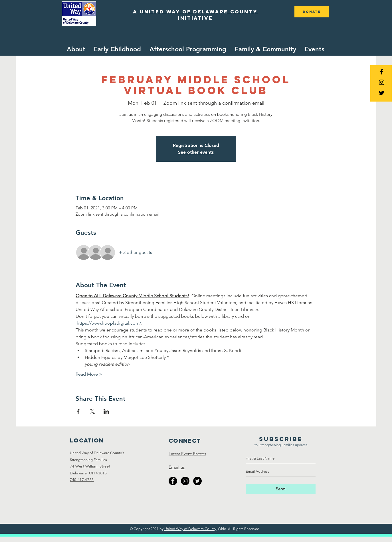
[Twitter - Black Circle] (197, 481)
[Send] (281, 489)
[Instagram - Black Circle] (185, 481)
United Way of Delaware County (190, 529)
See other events (196, 152)
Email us (177, 467)
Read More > (89, 374)
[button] (117, 49)
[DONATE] (312, 12)
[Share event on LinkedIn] (106, 411)
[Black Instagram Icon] (382, 82)
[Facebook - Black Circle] (173, 481)
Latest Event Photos (187, 454)
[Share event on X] (92, 411)
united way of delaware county (199, 12)
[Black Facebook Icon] (382, 72)
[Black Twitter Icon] (382, 93)
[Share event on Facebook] (78, 411)
